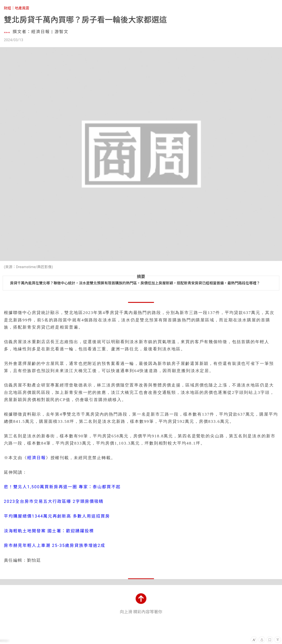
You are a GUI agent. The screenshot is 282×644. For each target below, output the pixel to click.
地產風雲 (22, 8)
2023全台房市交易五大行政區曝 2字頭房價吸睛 (54, 501)
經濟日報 (37, 458)
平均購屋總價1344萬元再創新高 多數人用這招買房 (57, 516)
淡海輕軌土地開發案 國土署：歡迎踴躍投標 (49, 531)
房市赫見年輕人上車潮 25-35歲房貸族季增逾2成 (55, 546)
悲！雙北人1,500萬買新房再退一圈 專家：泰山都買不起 (62, 487)
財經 (8, 8)
